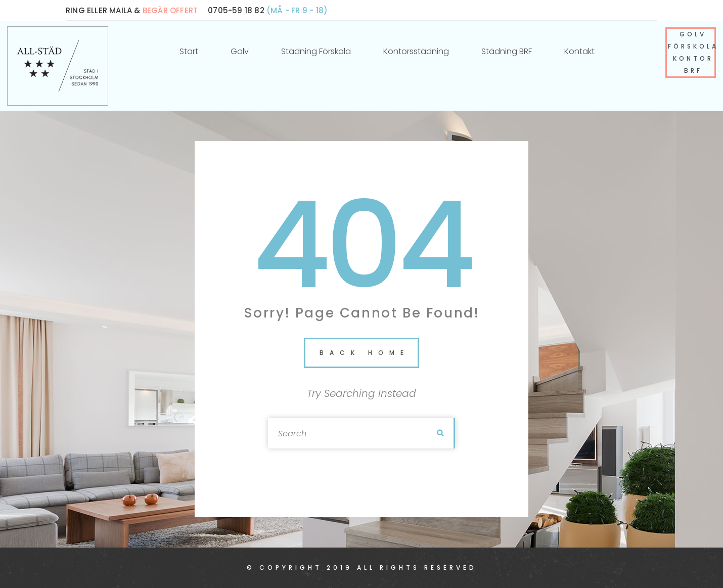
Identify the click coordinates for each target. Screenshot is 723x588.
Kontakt (579, 51)
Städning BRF (507, 51)
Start (189, 51)
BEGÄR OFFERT (170, 10)
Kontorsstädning (416, 51)
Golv (240, 51)
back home (365, 353)
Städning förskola (316, 51)
